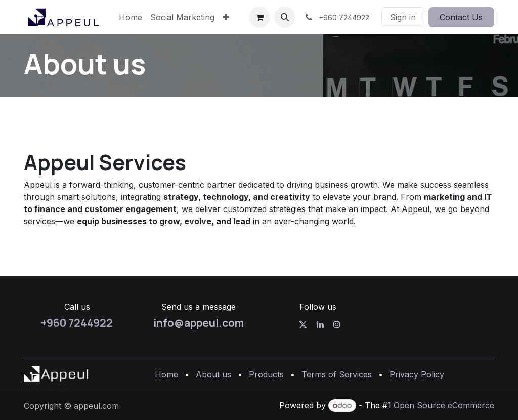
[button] (285, 17)
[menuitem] (131, 17)
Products (266, 374)
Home (166, 374)
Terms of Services (337, 374)
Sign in (403, 17)
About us (213, 374)
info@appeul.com (199, 323)
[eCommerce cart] (260, 17)
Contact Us (461, 17)
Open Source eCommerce (444, 405)
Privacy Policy (417, 374)
